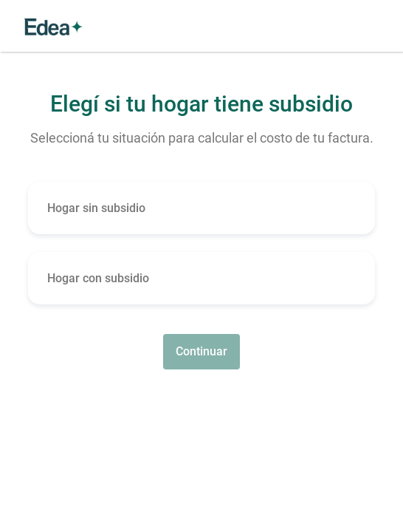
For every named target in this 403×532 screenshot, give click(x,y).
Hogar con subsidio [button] (98, 278)
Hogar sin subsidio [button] (96, 208)
